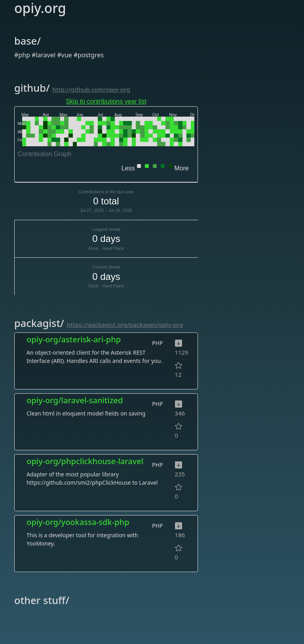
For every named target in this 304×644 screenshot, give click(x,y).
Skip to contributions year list (106, 101)
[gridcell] (24, 119)
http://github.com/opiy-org (91, 89)
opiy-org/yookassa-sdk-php (78, 522)
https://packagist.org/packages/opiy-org (125, 325)
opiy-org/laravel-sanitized (75, 400)
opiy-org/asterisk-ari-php (74, 339)
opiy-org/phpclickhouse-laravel (85, 461)
